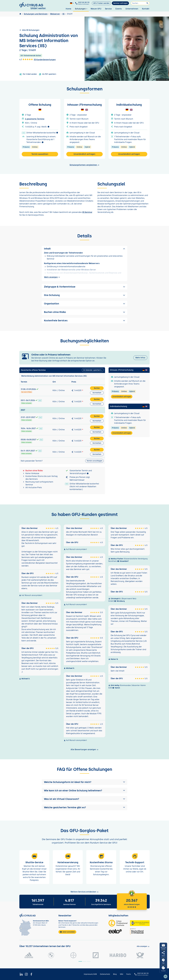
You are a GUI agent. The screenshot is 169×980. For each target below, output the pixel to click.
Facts (129, 974)
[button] (84, 782)
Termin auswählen (40, 154)
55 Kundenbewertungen (45, 60)
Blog (115, 974)
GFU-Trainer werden (101, 3)
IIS (63, 14)
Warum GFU (96, 9)
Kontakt (146, 9)
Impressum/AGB (90, 974)
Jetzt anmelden (67, 932)
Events (119, 9)
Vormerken (97, 393)
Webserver (55, 14)
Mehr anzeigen (52, 277)
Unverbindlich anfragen (84, 154)
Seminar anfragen (120, 3)
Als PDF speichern (47, 74)
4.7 (26, 59)
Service (108, 9)
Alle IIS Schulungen (29, 30)
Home (68, 9)
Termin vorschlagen (94, 461)
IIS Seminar (87, 212)
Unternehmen (132, 9)
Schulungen (81, 9)
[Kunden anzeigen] (143, 946)
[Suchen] (140, 3)
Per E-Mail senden (28, 74)
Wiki (122, 974)
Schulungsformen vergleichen (84, 165)
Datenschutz (105, 974)
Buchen (97, 388)
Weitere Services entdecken (85, 892)
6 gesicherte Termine (35, 119)
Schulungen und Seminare (36, 14)
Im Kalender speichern (92, 370)
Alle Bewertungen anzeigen (85, 749)
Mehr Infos (140, 358)
